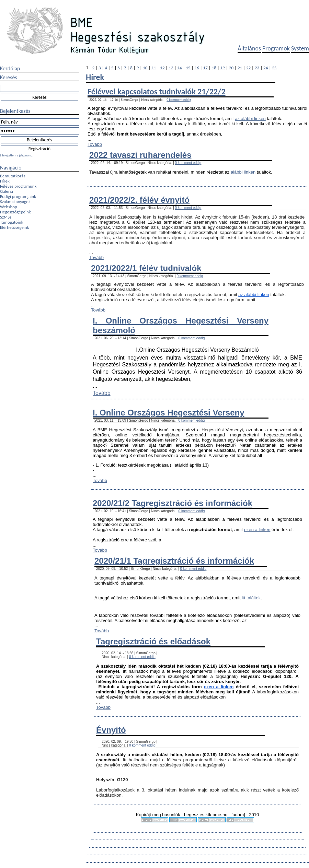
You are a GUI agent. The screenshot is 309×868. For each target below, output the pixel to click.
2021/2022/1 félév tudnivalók (146, 268)
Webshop (9, 207)
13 (171, 68)
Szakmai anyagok (15, 202)
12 (162, 68)
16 (197, 68)
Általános (249, 48)
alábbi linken (242, 172)
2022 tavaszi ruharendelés (140, 155)
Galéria (7, 191)
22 (248, 68)
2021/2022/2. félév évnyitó (139, 200)
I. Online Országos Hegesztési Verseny (169, 413)
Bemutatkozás (13, 176)
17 (205, 68)
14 (179, 68)
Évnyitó (111, 730)
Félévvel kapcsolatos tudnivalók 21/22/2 (157, 91)
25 (274, 68)
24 (266, 68)
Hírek (5, 181)
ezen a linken (257, 530)
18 (214, 68)
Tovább (95, 144)
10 (145, 68)
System (300, 48)
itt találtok (251, 598)
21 (240, 68)
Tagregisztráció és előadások (153, 641)
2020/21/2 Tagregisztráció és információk (173, 503)
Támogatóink (12, 222)
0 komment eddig (179, 100)
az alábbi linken (250, 119)
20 (231, 68)
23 (257, 68)
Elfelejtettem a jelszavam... (17, 155)
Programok (276, 48)
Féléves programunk (18, 186)
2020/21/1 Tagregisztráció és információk (174, 561)
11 (154, 68)
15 (188, 68)
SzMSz (6, 217)
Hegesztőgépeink (15, 212)
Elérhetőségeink (14, 227)
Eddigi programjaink (18, 196)
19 (223, 68)
